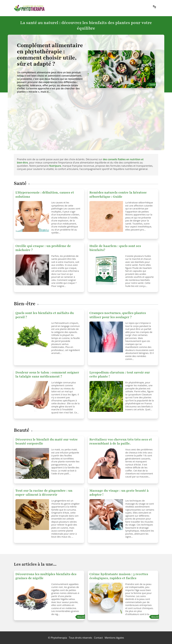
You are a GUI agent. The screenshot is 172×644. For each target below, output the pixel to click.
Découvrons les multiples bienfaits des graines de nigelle (46, 576)
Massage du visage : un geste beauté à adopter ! (119, 493)
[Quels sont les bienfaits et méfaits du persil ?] (32, 337)
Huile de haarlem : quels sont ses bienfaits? (115, 248)
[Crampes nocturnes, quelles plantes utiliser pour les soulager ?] (106, 337)
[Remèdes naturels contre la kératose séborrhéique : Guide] (106, 216)
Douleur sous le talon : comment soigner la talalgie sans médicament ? (47, 374)
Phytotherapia (59, 638)
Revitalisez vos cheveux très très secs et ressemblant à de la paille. (121, 441)
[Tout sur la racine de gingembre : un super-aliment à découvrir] (32, 515)
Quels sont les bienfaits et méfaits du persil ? (45, 315)
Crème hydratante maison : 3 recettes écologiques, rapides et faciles (119, 576)
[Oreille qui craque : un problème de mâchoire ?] (32, 270)
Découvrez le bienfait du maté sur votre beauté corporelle (47, 441)
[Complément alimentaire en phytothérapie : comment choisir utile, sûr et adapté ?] (51, 55)
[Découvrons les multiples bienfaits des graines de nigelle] (32, 598)
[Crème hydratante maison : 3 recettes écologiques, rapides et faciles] (106, 598)
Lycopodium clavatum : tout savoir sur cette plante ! (120, 374)
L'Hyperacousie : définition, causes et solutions (45, 195)
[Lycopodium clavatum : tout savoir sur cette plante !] (106, 396)
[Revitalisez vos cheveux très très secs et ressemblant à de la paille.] (106, 463)
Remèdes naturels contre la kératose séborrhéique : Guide (118, 195)
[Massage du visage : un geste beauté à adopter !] (106, 515)
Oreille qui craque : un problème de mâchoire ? (43, 248)
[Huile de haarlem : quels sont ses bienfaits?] (106, 270)
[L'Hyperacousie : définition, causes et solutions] (32, 216)
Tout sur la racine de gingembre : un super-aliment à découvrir (44, 493)
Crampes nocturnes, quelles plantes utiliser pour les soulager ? (118, 315)
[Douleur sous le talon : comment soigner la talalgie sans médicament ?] (32, 396)
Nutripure (55, 166)
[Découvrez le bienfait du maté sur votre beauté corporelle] (32, 463)
